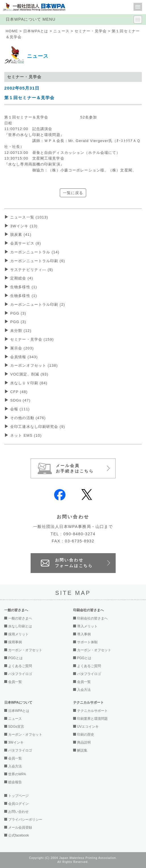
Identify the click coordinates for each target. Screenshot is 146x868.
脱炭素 (21, 234)
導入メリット (87, 626)
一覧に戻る (73, 193)
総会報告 (15, 782)
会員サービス (26, 243)
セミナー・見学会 (91, 31)
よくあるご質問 (20, 666)
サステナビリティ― (32, 270)
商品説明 (84, 742)
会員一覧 (15, 682)
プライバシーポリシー (25, 820)
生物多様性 (24, 287)
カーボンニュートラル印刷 (38, 261)
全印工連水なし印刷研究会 (38, 427)
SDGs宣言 (16, 727)
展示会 (22, 348)
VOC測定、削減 (29, 374)
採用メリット (18, 634)
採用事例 (15, 642)
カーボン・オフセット (25, 650)
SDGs (20, 400)
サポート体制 (87, 642)
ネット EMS (26, 435)
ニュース (61, 31)
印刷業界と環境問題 (92, 719)
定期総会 (22, 278)
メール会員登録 (20, 827)
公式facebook (19, 835)
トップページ (18, 796)
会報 (20, 409)
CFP (19, 392)
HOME (12, 31)
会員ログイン (18, 804)
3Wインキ (24, 226)
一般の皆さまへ (20, 618)
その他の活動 (28, 418)
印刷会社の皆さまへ (92, 618)
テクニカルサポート (92, 711)
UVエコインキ (88, 727)
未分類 (21, 331)
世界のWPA (17, 774)
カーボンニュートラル (35, 252)
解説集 (82, 750)
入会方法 (84, 690)
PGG (18, 313)
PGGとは (15, 658)
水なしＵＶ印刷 (29, 383)
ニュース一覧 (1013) (29, 217)
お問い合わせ (18, 812)
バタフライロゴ (20, 674)
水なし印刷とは (20, 626)
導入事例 (84, 634)
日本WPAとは (36, 31)
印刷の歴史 (86, 735)
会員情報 (24, 357)
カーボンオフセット (34, 365)
